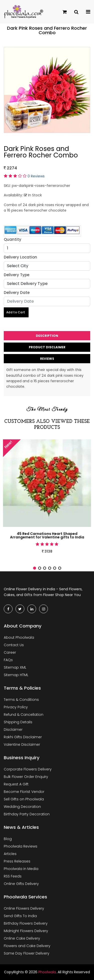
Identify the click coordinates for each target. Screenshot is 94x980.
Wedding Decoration (22, 807)
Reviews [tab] (47, 359)
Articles (10, 854)
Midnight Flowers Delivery (26, 931)
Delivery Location (20, 257)
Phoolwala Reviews (21, 846)
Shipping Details (18, 722)
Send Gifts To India (20, 916)
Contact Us (14, 645)
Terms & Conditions (21, 700)
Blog (8, 839)
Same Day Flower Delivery (27, 953)
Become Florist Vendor (24, 792)
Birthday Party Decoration (27, 814)
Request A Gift (16, 784)
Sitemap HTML (16, 675)
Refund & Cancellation (24, 715)
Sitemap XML (15, 667)
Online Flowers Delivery (24, 908)
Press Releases (17, 861)
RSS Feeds (13, 876)
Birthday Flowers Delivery (26, 923)
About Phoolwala (19, 637)
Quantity (13, 239)
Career (10, 652)
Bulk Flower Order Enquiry (26, 777)
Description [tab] (47, 336)
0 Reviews (36, 176)
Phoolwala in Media (21, 869)
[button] (35, 568)
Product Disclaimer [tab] (47, 347)
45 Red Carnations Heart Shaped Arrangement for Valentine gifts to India (47, 535)
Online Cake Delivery (22, 938)
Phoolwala (47, 972)
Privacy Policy (16, 707)
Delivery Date (17, 293)
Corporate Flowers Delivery (28, 769)
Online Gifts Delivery (21, 884)
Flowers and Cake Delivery (27, 946)
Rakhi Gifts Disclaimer (23, 737)
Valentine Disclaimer (22, 744)
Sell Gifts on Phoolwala (24, 799)
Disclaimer (13, 730)
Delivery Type (17, 275)
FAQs (8, 660)
